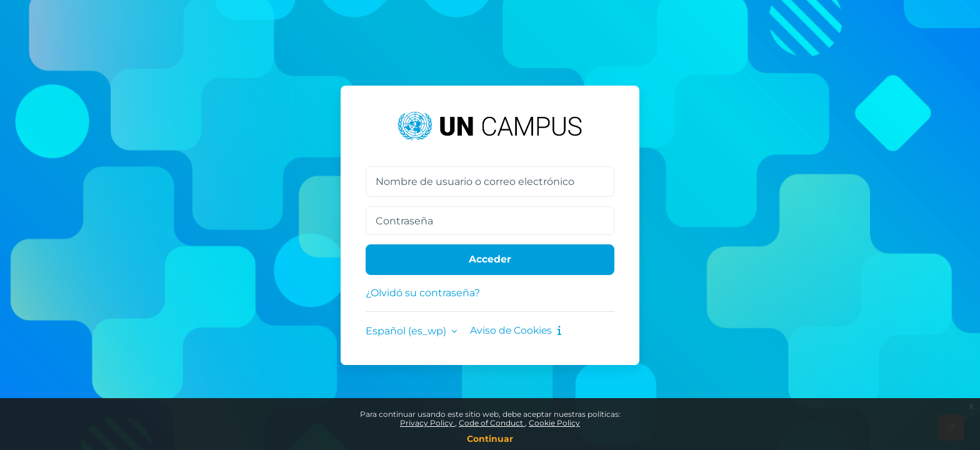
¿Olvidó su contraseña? (423, 293)
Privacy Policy (427, 423)
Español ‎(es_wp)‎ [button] (407, 331)
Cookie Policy (554, 423)
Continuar (490, 439)
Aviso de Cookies (517, 331)
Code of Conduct (492, 423)
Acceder (490, 260)
